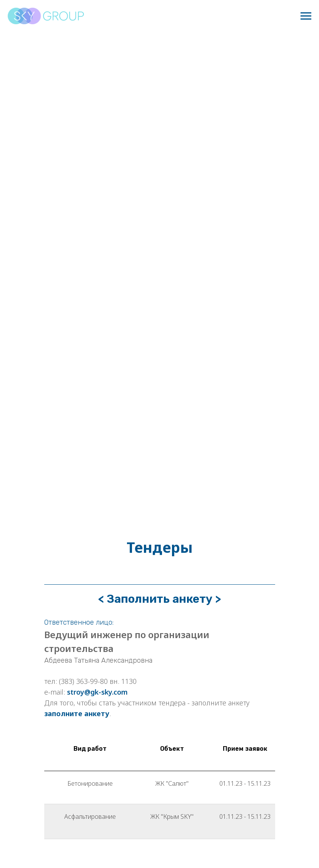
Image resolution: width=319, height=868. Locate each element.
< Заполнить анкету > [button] (159, 599)
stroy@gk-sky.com (97, 692)
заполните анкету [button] (77, 713)
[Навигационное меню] (306, 16)
